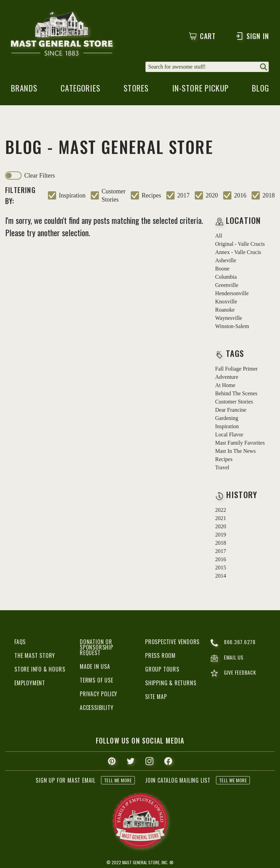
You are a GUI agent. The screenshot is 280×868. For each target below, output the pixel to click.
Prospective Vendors (172, 642)
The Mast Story (35, 656)
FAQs (20, 642)
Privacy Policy (99, 695)
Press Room (160, 656)
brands (25, 91)
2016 (240, 196)
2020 (212, 196)
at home (225, 386)
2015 (221, 568)
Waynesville (229, 319)
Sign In (252, 36)
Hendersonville (232, 294)
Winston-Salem (232, 327)
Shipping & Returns (171, 684)
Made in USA (95, 667)
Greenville (227, 286)
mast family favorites (240, 443)
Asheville (226, 261)
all (219, 236)
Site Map (156, 697)
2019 (221, 535)
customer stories (114, 196)
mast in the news (236, 452)
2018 (269, 196)
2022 (221, 511)
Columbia (226, 278)
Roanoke (225, 310)
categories (81, 91)
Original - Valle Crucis (240, 245)
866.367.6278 (233, 643)
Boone (222, 269)
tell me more (118, 781)
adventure (227, 378)
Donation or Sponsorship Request (97, 648)
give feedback (234, 675)
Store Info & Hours (40, 670)
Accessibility (97, 708)
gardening (227, 419)
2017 (183, 196)
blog (260, 91)
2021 (221, 519)
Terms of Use (97, 681)
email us (228, 659)
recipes (151, 196)
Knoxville (226, 302)
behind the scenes (236, 394)
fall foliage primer (237, 369)
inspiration (72, 196)
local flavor (229, 435)
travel (222, 468)
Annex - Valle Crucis (238, 253)
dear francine (231, 411)
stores (136, 91)
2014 (221, 576)
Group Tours (162, 670)
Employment (30, 684)
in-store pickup (200, 91)
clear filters (40, 176)
